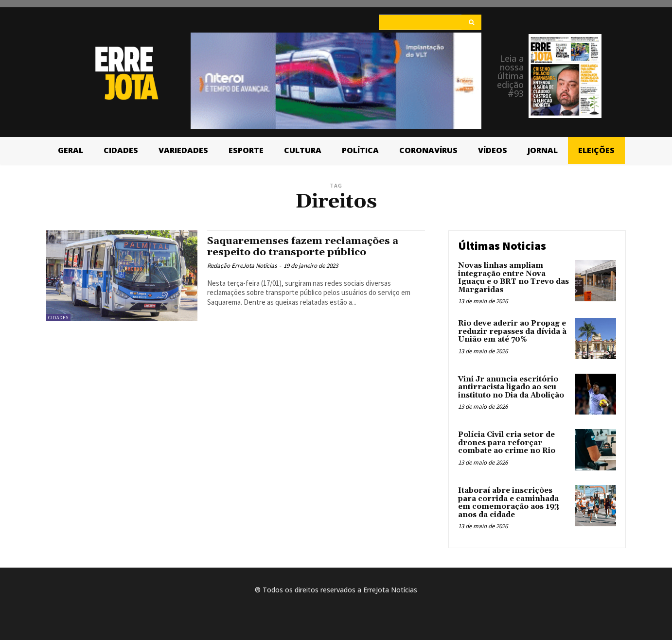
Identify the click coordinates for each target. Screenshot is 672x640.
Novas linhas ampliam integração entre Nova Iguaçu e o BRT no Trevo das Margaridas (513, 278)
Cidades (58, 318)
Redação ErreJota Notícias (242, 266)
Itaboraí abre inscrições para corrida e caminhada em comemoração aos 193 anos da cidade (509, 503)
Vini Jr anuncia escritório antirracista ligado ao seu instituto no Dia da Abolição (511, 387)
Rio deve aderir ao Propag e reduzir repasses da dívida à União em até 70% (512, 331)
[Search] (471, 22)
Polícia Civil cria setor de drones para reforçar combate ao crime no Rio (507, 443)
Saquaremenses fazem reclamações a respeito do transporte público (305, 247)
